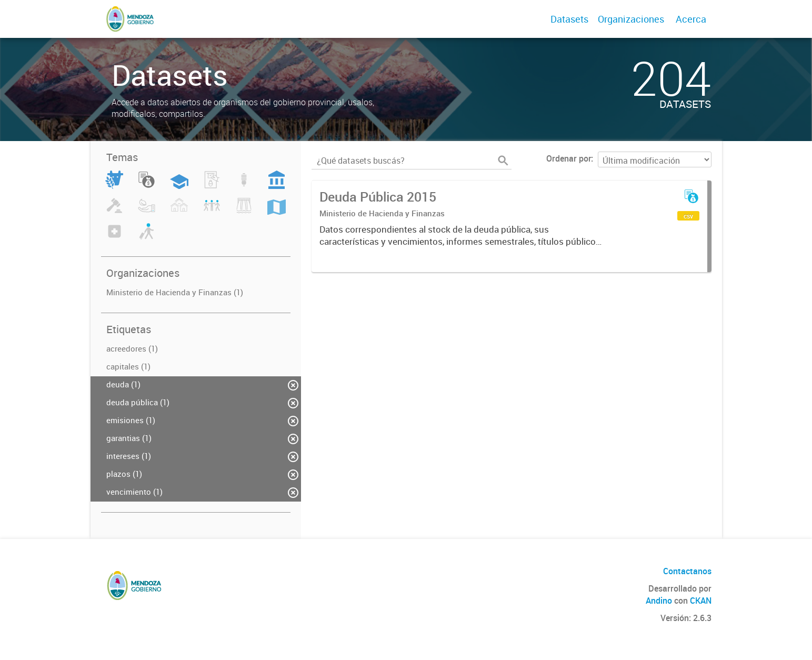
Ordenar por (569, 158)
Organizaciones (631, 19)
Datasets (569, 19)
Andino (659, 601)
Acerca (691, 19)
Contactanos (687, 571)
